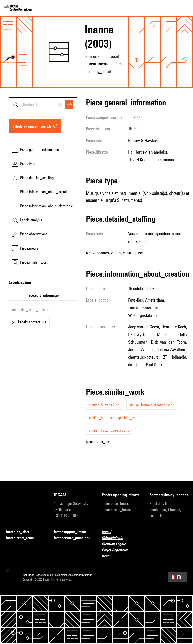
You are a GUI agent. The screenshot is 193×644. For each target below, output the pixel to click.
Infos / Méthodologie (120, 535)
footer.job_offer (21, 532)
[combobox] (43, 104)
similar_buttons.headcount (109, 430)
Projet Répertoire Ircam (120, 553)
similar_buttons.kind (104, 405)
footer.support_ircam (73, 532)
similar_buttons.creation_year (152, 405)
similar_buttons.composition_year (114, 418)
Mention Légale (117, 544)
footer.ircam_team (23, 538)
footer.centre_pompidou (72, 538)
